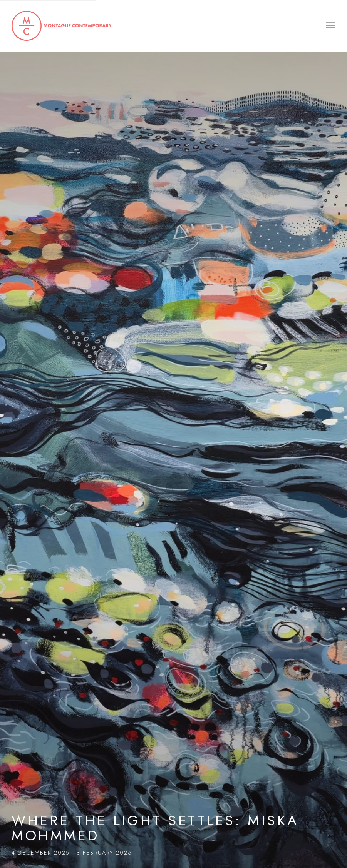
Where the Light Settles (173, 434)
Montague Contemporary (62, 26)
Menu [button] (330, 26)
